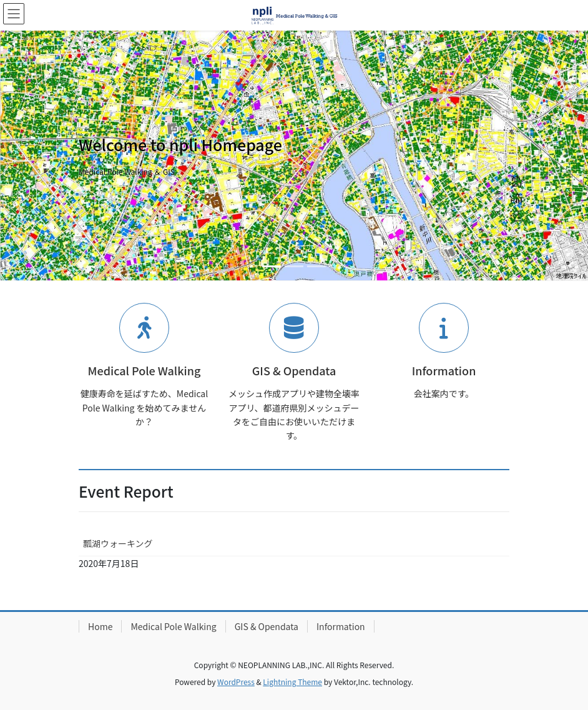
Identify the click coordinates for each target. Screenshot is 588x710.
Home (100, 626)
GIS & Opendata (267, 626)
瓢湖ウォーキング (118, 543)
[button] (44, 155)
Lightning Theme (292, 682)
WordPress (236, 682)
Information (341, 626)
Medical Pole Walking (173, 626)
